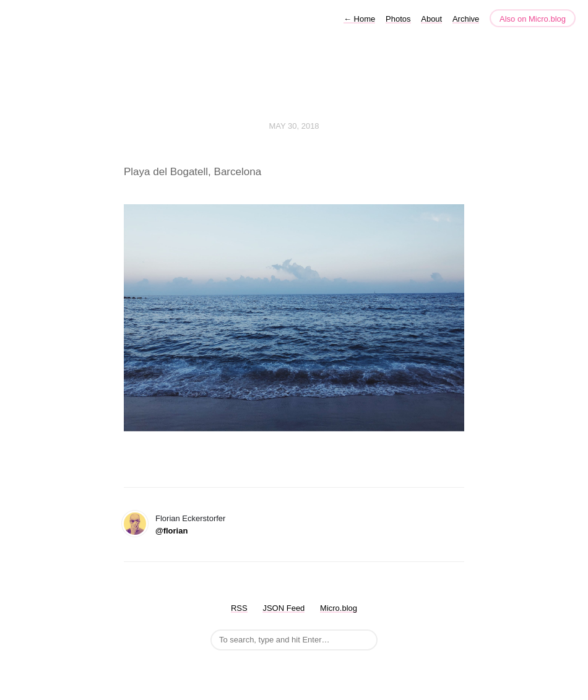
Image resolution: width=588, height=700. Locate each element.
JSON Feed (283, 608)
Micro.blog (339, 608)
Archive (466, 19)
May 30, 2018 (294, 126)
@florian (171, 531)
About (431, 19)
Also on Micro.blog (533, 19)
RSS (239, 608)
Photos (398, 19)
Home (359, 19)
